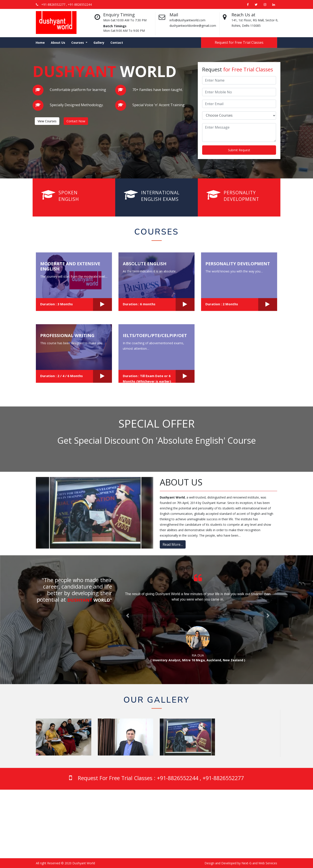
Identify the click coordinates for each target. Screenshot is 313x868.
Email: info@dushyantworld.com (120, 837)
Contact (117, 43)
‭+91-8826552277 (110, 830)
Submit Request (239, 150)
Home (40, 43)
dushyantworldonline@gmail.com (121, 843)
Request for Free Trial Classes (239, 42)
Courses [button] (78, 43)
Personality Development (238, 264)
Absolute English (145, 264)
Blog (225, 819)
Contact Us (230, 830)
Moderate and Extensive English (70, 266)
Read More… (173, 544)
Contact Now (76, 121)
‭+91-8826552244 (110, 818)
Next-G (246, 863)
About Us (58, 43)
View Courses (47, 121)
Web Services (268, 863)
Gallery (99, 43)
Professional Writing (67, 335)
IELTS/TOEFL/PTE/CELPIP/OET (155, 335)
